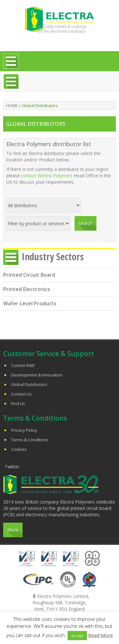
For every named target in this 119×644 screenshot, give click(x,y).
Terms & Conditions (30, 440)
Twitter (12, 467)
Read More (101, 635)
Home (12, 105)
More (13, 530)
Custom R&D (23, 365)
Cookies (19, 449)
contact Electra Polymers (47, 176)
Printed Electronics (27, 289)
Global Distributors (29, 384)
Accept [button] (77, 636)
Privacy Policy (24, 430)
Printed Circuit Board (29, 275)
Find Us (18, 403)
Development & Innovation (37, 375)
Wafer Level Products (30, 303)
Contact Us (21, 394)
